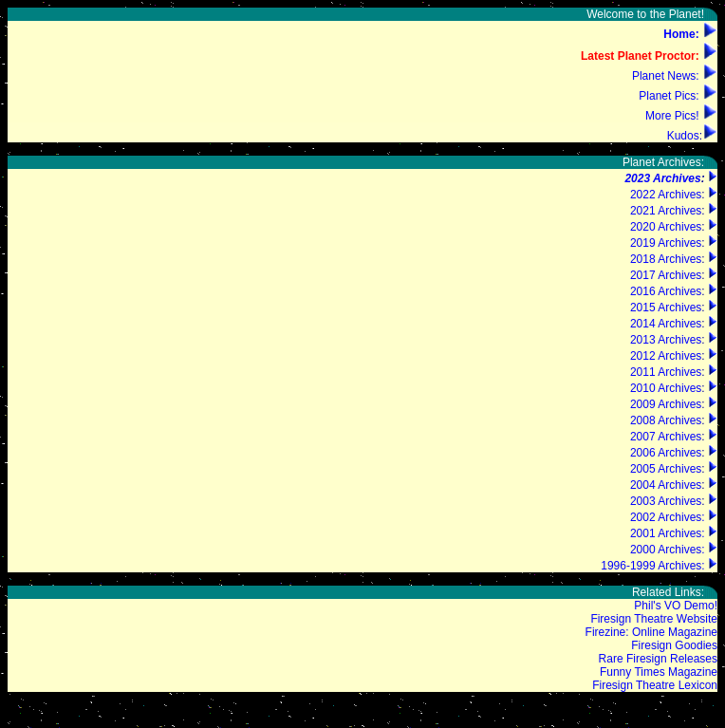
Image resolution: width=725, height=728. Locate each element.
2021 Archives (666, 211)
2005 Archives (666, 469)
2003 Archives (666, 501)
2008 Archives (666, 420)
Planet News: (666, 76)
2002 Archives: (668, 517)
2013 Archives (666, 340)
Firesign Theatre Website (654, 619)
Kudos (683, 136)
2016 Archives (666, 291)
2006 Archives (666, 453)
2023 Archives (662, 178)
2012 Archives (666, 356)
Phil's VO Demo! (676, 606)
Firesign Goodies (674, 645)
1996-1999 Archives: (652, 566)
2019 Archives (666, 243)
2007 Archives (666, 437)
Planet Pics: (669, 96)
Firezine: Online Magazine (651, 632)
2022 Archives (666, 195)
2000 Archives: (668, 550)
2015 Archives (666, 308)
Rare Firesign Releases (658, 659)
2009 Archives (666, 404)
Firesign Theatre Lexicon (655, 685)
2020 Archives (666, 227)
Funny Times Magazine (659, 672)
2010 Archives (666, 388)
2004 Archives (666, 485)
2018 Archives (666, 259)
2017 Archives (666, 275)
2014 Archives (666, 324)
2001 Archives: (668, 533)
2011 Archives (666, 372)
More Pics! (672, 116)
